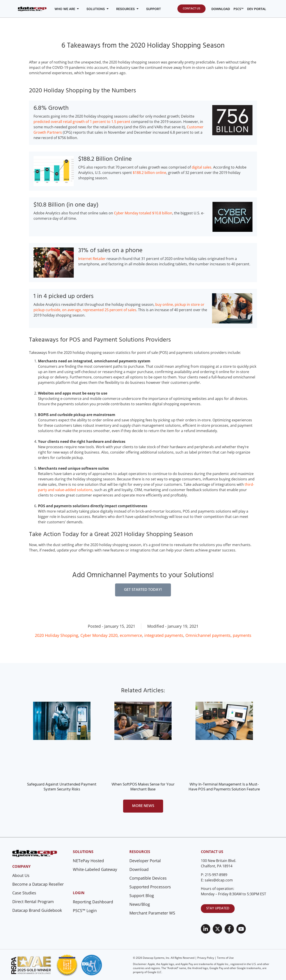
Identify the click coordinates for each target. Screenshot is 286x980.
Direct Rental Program (33, 902)
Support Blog (142, 896)
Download (139, 869)
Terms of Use (225, 958)
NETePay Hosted (88, 861)
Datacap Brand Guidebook (37, 910)
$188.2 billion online (149, 173)
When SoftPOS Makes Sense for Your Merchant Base (143, 787)
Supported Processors (150, 887)
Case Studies (24, 893)
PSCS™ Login (85, 910)
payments (242, 635)
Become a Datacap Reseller (38, 884)
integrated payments (164, 635)
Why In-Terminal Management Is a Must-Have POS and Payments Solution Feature (224, 787)
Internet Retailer (92, 259)
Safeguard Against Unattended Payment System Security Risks (62, 787)
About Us (21, 875)
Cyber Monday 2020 (99, 635)
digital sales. (202, 167)
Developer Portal (145, 861)
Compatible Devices (148, 878)
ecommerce (131, 635)
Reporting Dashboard (93, 902)
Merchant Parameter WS (152, 913)
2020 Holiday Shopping (57, 635)
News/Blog (140, 904)
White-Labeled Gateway (95, 869)
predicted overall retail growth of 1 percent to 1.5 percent (82, 122)
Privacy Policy (206, 958)
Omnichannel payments (208, 635)
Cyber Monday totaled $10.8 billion (143, 213)
